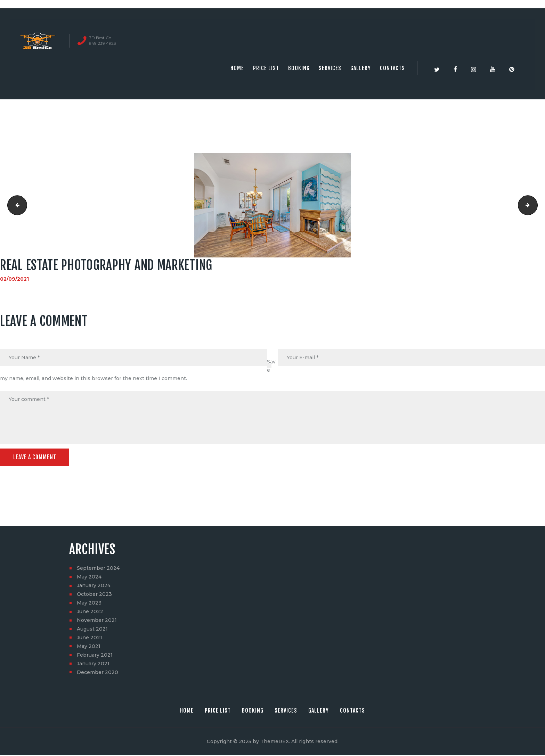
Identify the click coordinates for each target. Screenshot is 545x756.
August (92, 630)
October (94, 595)
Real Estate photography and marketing (15, 205)
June (90, 612)
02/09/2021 (14, 279)
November (97, 621)
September (98, 569)
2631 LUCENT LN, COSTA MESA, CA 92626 (535, 205)
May (89, 577)
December (97, 673)
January (94, 586)
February (95, 656)
